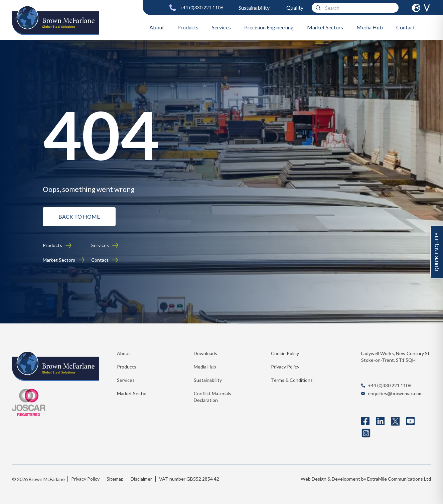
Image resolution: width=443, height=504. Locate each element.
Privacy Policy (285, 367)
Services (221, 27)
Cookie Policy (285, 353)
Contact (406, 27)
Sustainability (254, 8)
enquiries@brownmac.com (395, 393)
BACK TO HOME (79, 216)
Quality (295, 8)
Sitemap (115, 479)
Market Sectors (325, 27)
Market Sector (132, 393)
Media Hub (370, 27)
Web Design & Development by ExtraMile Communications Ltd (366, 479)
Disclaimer (141, 479)
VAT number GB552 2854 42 (189, 479)
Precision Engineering (269, 27)
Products (188, 27)
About (157, 27)
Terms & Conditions (292, 380)
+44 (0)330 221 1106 (201, 8)
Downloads (205, 353)
